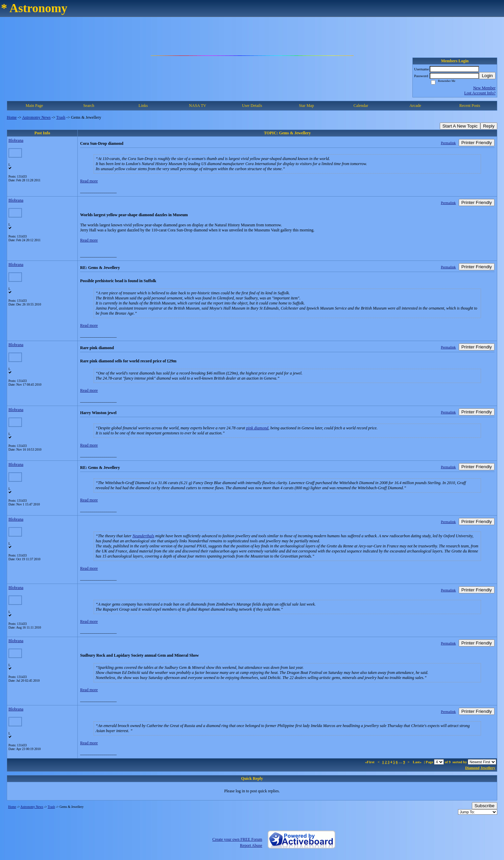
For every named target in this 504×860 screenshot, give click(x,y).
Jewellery (488, 768)
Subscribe (485, 806)
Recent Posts (470, 106)
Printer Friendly (477, 143)
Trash (61, 117)
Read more (89, 181)
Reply (489, 126)
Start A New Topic (460, 126)
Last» (418, 762)
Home (12, 117)
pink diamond (257, 428)
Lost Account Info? (480, 93)
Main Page (34, 106)
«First (370, 762)
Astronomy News (36, 117)
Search (89, 106)
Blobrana (16, 140)
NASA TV (198, 106)
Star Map (306, 106)
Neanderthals (143, 536)
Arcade (415, 106)
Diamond (472, 768)
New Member (484, 88)
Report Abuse (251, 845)
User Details (252, 106)
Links (143, 106)
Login (487, 76)
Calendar (361, 106)
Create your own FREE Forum (237, 839)
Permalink (448, 143)
